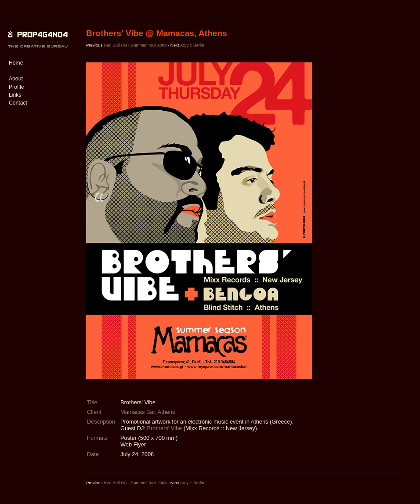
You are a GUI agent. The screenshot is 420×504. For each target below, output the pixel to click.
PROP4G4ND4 (36, 33)
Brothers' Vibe (164, 428)
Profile (16, 87)
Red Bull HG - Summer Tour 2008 (135, 45)
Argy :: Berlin (192, 45)
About (16, 79)
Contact (18, 103)
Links (15, 95)
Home (16, 63)
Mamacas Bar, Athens (148, 412)
